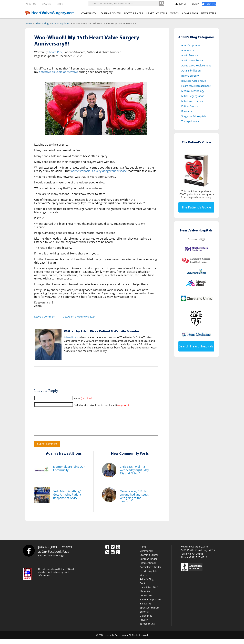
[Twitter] (113, 552)
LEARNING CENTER (110, 13)
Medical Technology (193, 91)
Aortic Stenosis (190, 55)
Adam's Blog (42, 23)
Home (29, 23)
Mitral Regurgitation (193, 96)
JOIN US (181, 4)
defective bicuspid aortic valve (58, 72)
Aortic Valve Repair (192, 60)
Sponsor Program (150, 612)
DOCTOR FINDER (134, 13)
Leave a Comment (44, 316)
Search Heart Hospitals (196, 346)
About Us (145, 596)
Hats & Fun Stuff (149, 592)
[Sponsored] (203, 239)
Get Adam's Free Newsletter (78, 316)
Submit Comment (47, 449)
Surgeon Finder (149, 564)
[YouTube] (118, 552)
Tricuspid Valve (190, 121)
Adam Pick (56, 52)
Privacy (144, 625)
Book (143, 588)
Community (146, 556)
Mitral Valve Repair (192, 101)
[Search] (162, 3)
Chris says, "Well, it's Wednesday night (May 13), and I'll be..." (134, 475)
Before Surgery (190, 76)
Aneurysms (188, 50)
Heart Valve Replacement (196, 86)
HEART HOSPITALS (157, 13)
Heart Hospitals (149, 576)
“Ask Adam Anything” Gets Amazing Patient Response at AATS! (70, 499)
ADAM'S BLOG (190, 13)
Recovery (187, 111)
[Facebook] (210, 4)
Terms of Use (147, 629)
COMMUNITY (89, 13)
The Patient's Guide (196, 207)
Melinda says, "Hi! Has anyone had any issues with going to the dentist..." (134, 501)
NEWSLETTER (209, 13)
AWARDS (46, 4)
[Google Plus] (107, 557)
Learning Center (149, 560)
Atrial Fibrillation (191, 71)
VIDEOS (174, 13)
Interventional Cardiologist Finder (151, 570)
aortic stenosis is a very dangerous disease (99, 171)
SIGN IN (196, 4)
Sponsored (194, 239)
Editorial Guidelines (146, 619)
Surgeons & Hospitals (194, 116)
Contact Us (146, 600)
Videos (144, 580)
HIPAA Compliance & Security (150, 606)
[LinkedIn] (113, 557)
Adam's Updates (61, 23)
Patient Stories (190, 106)
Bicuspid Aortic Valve (194, 81)
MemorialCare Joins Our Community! (68, 473)
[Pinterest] (118, 557)
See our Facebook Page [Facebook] (52, 560)
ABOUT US (31, 4)
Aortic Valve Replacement (196, 65)
